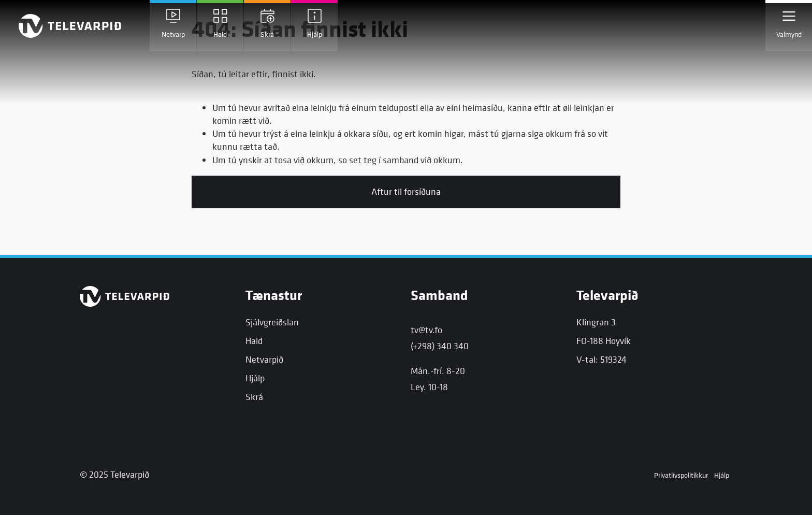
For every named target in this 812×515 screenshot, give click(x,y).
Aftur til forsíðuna (406, 191)
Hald (254, 341)
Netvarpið (264, 359)
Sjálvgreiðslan (272, 322)
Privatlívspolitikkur (681, 475)
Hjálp (255, 378)
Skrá (254, 397)
